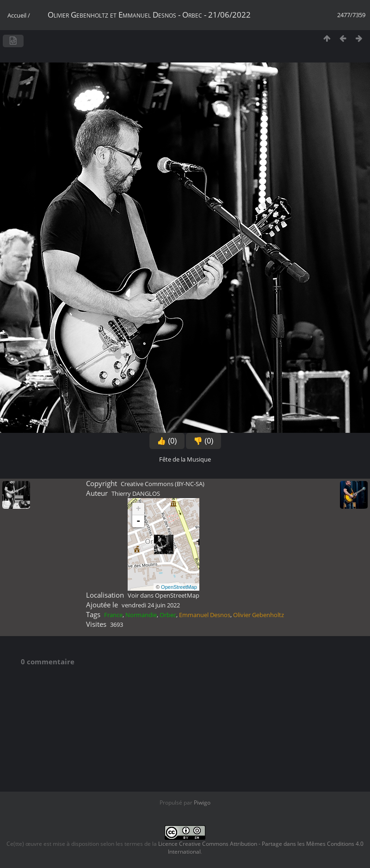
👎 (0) (203, 441)
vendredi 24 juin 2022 (151, 605)
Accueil (17, 15)
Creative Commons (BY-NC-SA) (163, 484)
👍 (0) (167, 441)
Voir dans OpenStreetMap (163, 595)
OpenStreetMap (179, 587)
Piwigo (202, 802)
